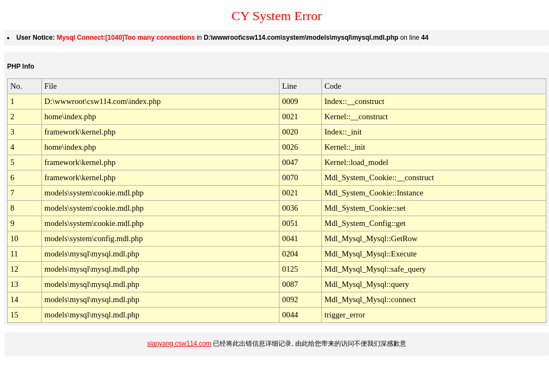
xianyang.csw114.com (179, 344)
